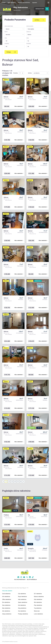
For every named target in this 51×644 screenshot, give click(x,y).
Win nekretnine (38, 602)
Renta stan (37, 610)
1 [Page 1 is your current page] (6, 481)
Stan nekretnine (6, 605)
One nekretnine (22, 610)
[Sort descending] (23, 72)
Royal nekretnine (22, 596)
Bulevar (29, 34)
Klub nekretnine (38, 599)
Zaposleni (35, 3)
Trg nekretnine (38, 608)
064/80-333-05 (17, 10)
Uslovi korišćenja (32, 579)
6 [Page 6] (21, 481)
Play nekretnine (38, 605)
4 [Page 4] (15, 481)
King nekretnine (22, 608)
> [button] (24, 481)
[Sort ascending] (20, 72)
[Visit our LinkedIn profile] (30, 577)
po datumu (37, 73)
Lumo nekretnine (38, 613)
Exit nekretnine (22, 605)
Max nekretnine (6, 608)
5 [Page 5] (18, 481)
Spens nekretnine (23, 602)
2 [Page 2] (9, 481)
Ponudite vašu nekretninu (24, 3)
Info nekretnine (6, 596)
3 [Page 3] (12, 481)
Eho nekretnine (6, 602)
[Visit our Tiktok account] (33, 577)
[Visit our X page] (27, 577)
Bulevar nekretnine (39, 596)
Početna (3, 3)
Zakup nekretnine (7, 613)
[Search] (47, 9)
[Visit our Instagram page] (21, 577)
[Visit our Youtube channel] (24, 577)
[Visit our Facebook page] (18, 577)
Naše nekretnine (12, 3)
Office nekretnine (7, 599)
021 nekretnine (38, 593)
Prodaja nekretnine (23, 613)
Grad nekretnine (6, 593)
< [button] (3, 481)
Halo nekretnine (22, 599)
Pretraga (11, 51)
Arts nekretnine (6, 610)
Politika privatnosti (20, 579)
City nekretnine (22, 593)
